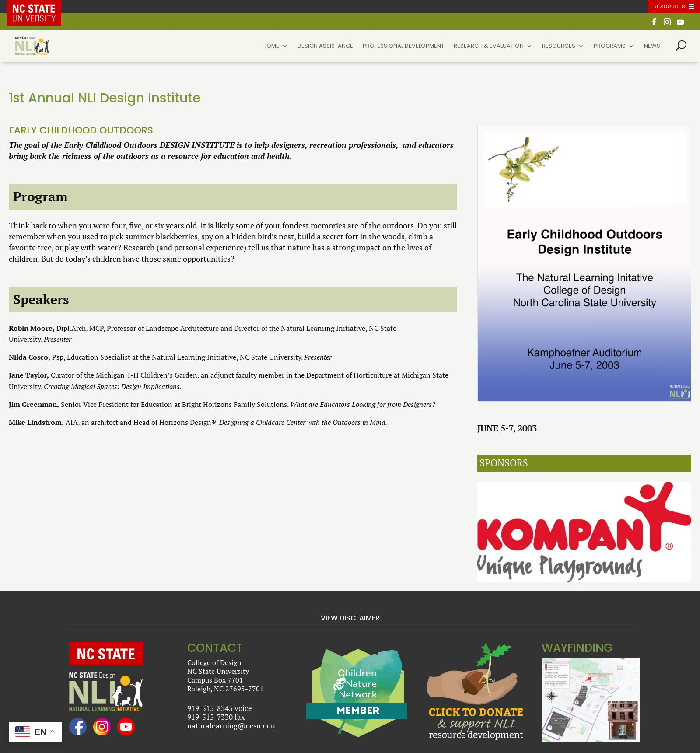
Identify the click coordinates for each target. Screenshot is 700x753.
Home (271, 46)
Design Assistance (325, 46)
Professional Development (403, 46)
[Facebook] (654, 24)
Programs (610, 46)
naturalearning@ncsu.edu (231, 726)
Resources (559, 46)
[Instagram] (667, 24)
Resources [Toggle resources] (669, 7)
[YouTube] (680, 24)
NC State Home (40, 7)
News (652, 46)
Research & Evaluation (489, 46)
